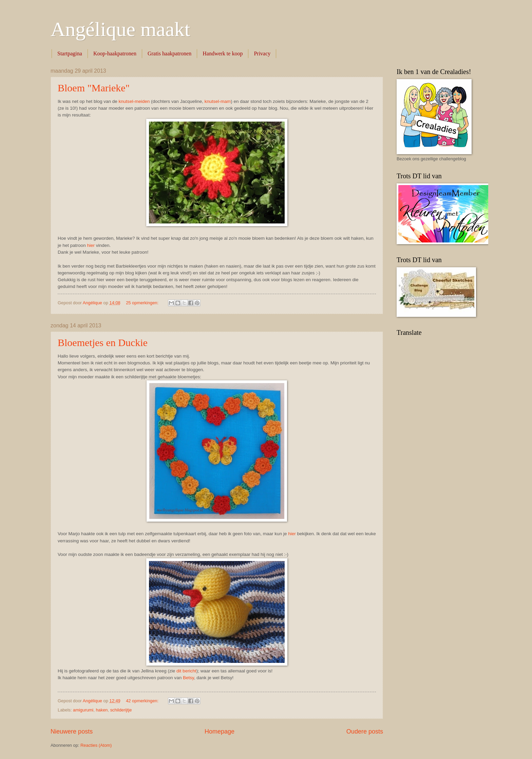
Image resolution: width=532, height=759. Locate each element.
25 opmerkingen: (143, 303)
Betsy (188, 678)
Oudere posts (365, 731)
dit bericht (186, 671)
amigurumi (83, 710)
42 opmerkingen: (143, 701)
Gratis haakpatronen (169, 53)
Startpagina (70, 53)
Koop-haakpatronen (115, 53)
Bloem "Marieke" (94, 88)
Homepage (220, 731)
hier (91, 245)
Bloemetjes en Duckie (103, 342)
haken (102, 710)
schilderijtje (121, 710)
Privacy (262, 53)
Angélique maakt (120, 29)
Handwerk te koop (223, 53)
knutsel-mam (218, 101)
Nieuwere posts (72, 731)
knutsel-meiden (134, 101)
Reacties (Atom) (96, 745)
